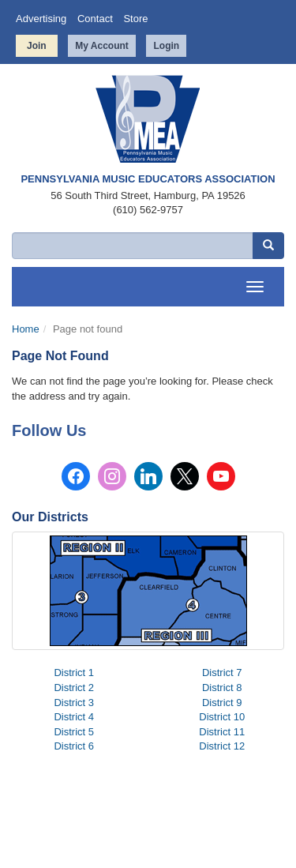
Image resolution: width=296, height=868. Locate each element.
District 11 (222, 732)
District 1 (74, 673)
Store (135, 19)
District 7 (222, 673)
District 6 (74, 746)
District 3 (74, 703)
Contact (95, 19)
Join (37, 46)
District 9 (222, 703)
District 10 (222, 717)
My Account (102, 46)
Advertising (41, 19)
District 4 (74, 717)
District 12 (222, 746)
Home (26, 329)
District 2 (74, 688)
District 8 (222, 688)
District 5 (74, 732)
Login (166, 46)
